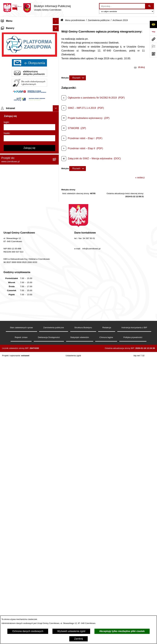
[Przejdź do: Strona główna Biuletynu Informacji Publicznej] (62, 20)
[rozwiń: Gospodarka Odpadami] (56, 142)
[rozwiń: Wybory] (56, 470)
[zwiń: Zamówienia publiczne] (56, 244)
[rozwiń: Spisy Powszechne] (56, 478)
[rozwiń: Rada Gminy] (56, 82)
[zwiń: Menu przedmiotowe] (56, 33)
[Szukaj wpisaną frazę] (150, 6)
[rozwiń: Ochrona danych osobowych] (56, 514)
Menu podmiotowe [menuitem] (11, 531)
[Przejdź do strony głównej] (37, 8)
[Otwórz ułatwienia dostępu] (153, 24)
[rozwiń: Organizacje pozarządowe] (56, 106)
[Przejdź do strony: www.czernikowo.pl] (153, 39)
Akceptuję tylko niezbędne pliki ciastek (122, 631)
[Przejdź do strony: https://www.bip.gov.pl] (153, 32)
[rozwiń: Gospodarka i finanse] (56, 175)
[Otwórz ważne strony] (153, 46)
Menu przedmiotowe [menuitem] (12, 33)
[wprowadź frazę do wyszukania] (122, 6)
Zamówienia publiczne (99, 20)
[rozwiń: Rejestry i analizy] (56, 397)
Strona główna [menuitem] (9, 27)
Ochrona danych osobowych (28, 631)
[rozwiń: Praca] (56, 462)
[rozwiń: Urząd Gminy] (56, 90)
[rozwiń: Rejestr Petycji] (56, 199)
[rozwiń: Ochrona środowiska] (56, 126)
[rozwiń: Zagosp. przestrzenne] (56, 151)
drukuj (141, 67)
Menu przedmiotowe (75, 20)
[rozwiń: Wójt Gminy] (56, 58)
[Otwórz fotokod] (153, 54)
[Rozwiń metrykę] (78, 78)
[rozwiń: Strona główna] (56, 27)
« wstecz (140, 178)
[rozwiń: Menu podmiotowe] (56, 531)
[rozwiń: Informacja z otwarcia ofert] (56, 276)
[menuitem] (29, 41)
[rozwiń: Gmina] (56, 41)
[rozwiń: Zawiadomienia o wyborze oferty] (56, 296)
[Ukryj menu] (56, 21)
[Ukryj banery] (56, 538)
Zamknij (78, 639)
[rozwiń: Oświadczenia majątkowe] (56, 167)
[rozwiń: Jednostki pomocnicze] (56, 98)
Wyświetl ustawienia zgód (71, 631)
